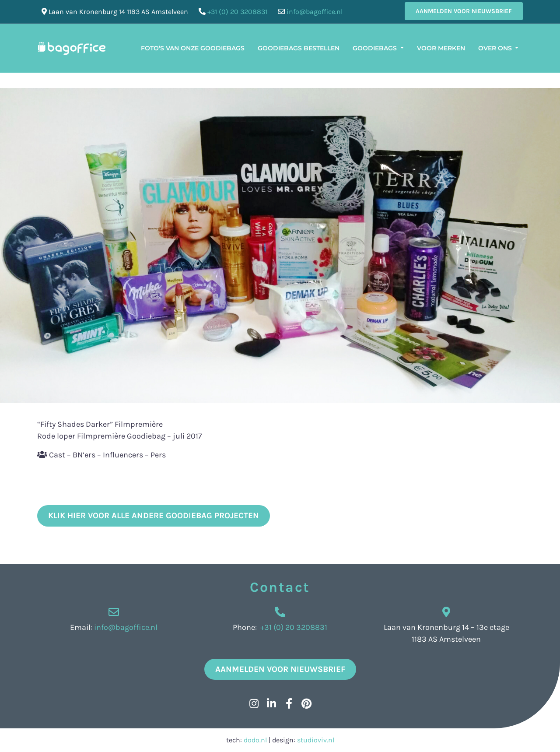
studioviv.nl (316, 740)
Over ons (496, 48)
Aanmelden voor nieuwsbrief (464, 11)
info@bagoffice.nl (315, 12)
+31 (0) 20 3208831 (237, 12)
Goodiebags (376, 48)
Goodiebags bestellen (299, 48)
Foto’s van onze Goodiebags (193, 48)
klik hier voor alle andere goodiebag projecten (154, 516)
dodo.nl (255, 740)
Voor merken (441, 48)
